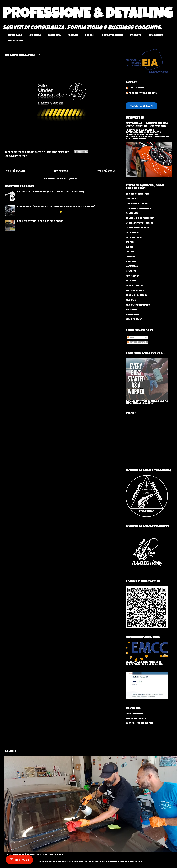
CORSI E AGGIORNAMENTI (139, 228)
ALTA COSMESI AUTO (136, 719)
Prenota (136, 35)
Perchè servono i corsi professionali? (40, 221)
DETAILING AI (132, 233)
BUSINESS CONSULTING (138, 194)
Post (131, 338)
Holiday (130, 252)
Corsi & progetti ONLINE (139, 223)
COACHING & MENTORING (138, 209)
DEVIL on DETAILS (135, 714)
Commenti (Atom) (67, 179)
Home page (15, 35)
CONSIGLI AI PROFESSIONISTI (140, 218)
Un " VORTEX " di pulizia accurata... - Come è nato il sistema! (50, 192)
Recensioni (15, 41)
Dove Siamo (156, 35)
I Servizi (73, 35)
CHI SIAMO (35, 35)
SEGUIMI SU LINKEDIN (142, 106)
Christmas (132, 199)
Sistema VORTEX (135, 291)
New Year (131, 271)
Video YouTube (134, 320)
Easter (130, 242)
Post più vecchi (106, 171)
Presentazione (135, 286)
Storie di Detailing (137, 295)
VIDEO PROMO (133, 315)
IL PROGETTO (20, 156)
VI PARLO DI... (133, 310)
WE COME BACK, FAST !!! (22, 55)
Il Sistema (54, 35)
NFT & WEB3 (132, 281)
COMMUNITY (132, 214)
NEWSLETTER (132, 276)
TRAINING (131, 300)
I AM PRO (130, 257)
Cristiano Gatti (137, 88)
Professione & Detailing (143, 93)
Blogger (137, 862)
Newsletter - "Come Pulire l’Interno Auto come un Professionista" (56, 207)
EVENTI (129, 247)
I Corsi (89, 35)
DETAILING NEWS (134, 238)
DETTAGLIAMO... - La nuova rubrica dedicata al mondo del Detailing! (147, 125)
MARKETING (132, 266)
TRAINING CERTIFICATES (138, 305)
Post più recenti (15, 171)
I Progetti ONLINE (112, 35)
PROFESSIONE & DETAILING (88, 15)
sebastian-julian (107, 862)
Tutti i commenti (138, 342)
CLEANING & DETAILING (137, 204)
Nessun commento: (59, 152)
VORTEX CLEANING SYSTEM (139, 723)
